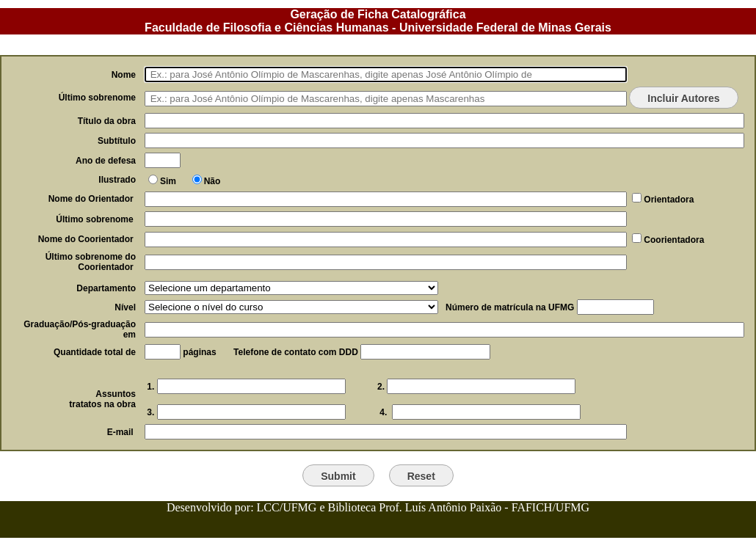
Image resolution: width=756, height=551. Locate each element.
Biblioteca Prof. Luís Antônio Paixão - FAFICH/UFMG (458, 507)
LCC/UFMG (288, 507)
